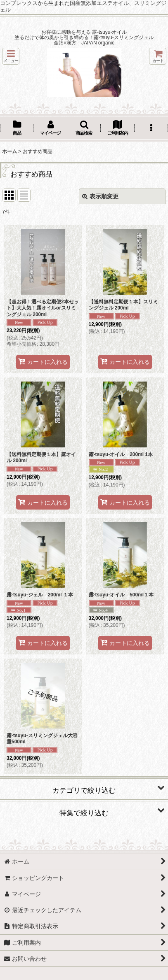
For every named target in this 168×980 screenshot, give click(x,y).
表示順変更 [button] (100, 196)
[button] (11, 56)
